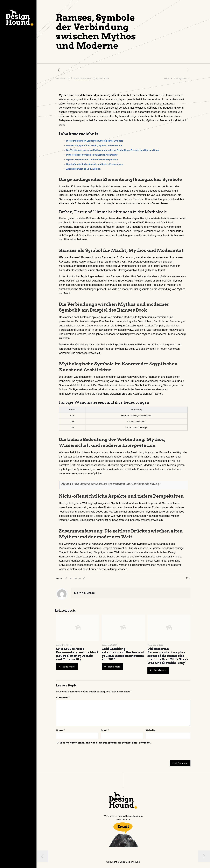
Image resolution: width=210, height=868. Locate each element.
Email (105, 730)
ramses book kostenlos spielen (82, 317)
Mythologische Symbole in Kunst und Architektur (92, 155)
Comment (63, 697)
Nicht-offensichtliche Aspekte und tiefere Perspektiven (95, 164)
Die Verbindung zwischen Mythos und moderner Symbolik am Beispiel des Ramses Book (112, 150)
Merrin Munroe (81, 78)
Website (150, 730)
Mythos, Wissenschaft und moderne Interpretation (92, 159)
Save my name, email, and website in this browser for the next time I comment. (105, 743)
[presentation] (76, 753)
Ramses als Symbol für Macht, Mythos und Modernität (94, 145)
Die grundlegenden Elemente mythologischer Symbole (95, 141)
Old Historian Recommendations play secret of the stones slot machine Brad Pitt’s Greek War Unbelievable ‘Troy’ (168, 656)
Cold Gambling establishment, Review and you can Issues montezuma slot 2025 (123, 654)
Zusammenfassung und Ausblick (83, 169)
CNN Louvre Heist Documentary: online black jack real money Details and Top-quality (77, 654)
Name (60, 730)
